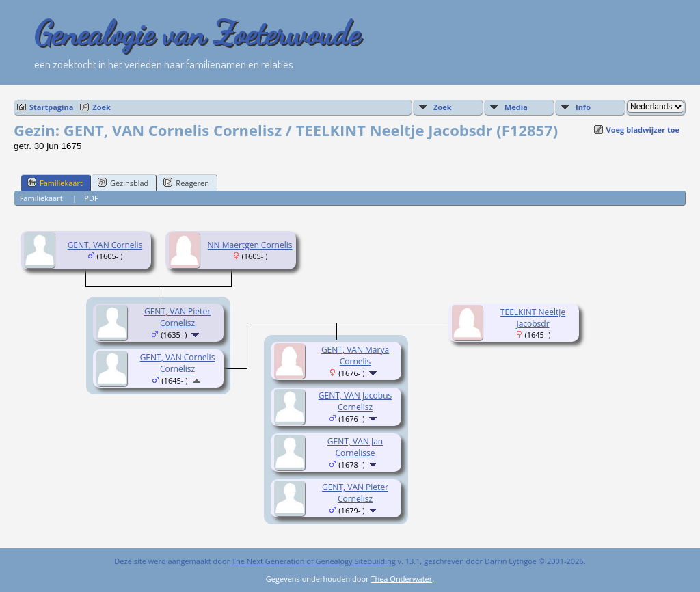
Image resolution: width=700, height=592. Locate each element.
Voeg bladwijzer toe (643, 130)
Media (516, 107)
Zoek (102, 107)
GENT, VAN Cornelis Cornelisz (178, 363)
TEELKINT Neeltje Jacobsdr (533, 318)
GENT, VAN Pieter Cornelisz (177, 317)
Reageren (186, 183)
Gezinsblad (123, 183)
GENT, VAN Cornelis (105, 245)
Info (583, 107)
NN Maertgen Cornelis (250, 245)
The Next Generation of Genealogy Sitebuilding (314, 561)
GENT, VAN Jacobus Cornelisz (355, 401)
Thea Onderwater (401, 579)
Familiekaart (55, 183)
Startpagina (51, 107)
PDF (91, 198)
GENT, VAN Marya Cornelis (355, 355)
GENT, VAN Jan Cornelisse (355, 447)
